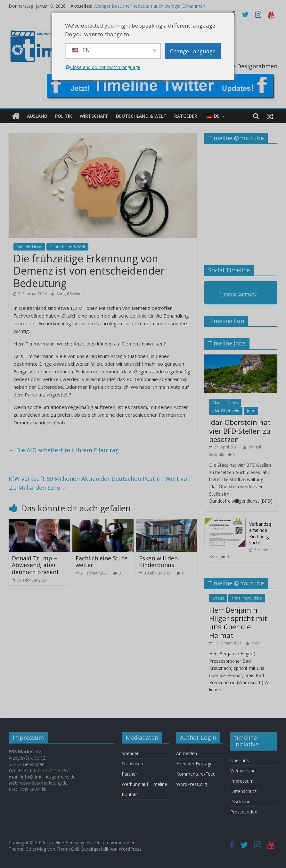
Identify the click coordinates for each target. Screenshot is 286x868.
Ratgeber (186, 116)
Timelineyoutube (247, 598)
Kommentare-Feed (196, 774)
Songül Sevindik (71, 294)
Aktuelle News (29, 247)
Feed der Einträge (194, 764)
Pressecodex (244, 812)
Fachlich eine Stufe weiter (102, 562)
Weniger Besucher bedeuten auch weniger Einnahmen (149, 6)
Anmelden (187, 753)
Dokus (218, 598)
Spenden (131, 753)
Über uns (240, 760)
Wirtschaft (94, 116)
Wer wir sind (243, 771)
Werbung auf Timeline (144, 784)
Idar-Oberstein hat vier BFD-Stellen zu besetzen (240, 431)
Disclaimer (241, 801)
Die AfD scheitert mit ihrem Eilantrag (64, 450)
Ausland (37, 116)
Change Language (193, 51)
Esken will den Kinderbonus (158, 562)
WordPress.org (192, 784)
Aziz (255, 643)
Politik (64, 116)
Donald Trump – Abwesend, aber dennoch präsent (35, 565)
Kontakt (130, 794)
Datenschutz (243, 791)
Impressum (242, 781)
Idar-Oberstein (226, 411)
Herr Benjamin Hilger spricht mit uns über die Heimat (238, 622)
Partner (129, 774)
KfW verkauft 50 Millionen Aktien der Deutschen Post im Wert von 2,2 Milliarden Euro (100, 483)
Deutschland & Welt (141, 116)
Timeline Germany (238, 294)
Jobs (251, 411)
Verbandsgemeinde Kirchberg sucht (260, 533)
